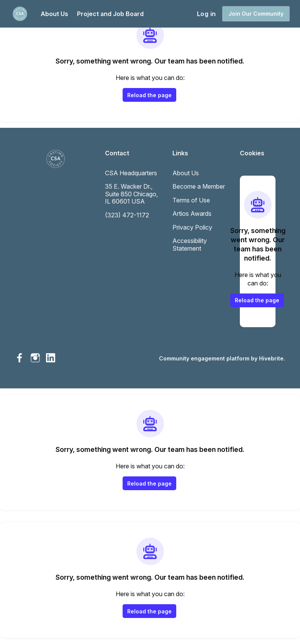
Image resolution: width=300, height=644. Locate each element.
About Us (186, 173)
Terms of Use (191, 200)
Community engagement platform (204, 358)
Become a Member (199, 186)
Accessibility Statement (190, 245)
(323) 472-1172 (127, 215)
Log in (206, 14)
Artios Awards (192, 214)
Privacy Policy (192, 227)
